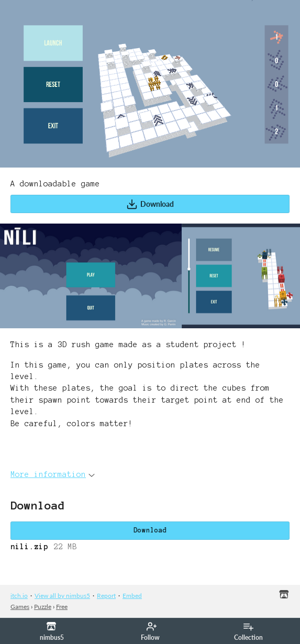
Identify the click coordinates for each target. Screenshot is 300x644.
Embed (132, 596)
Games (20, 607)
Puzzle (43, 607)
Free (62, 607)
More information (53, 474)
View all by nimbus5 (62, 596)
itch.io (19, 596)
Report (106, 596)
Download (150, 204)
